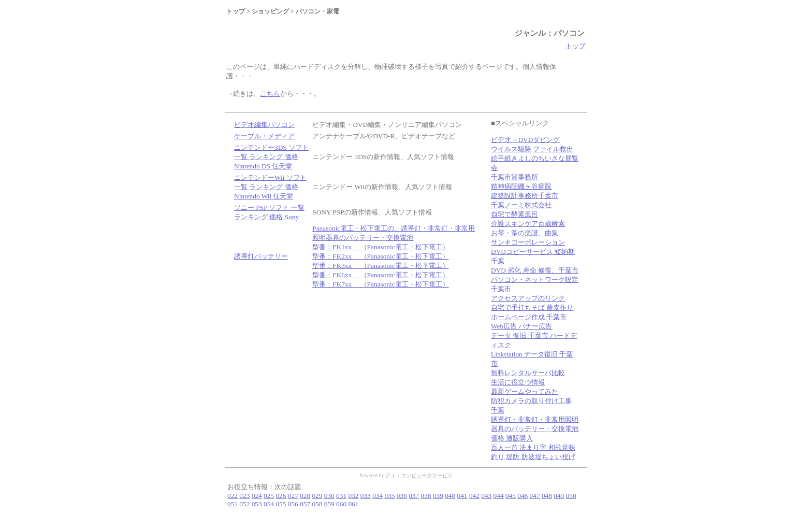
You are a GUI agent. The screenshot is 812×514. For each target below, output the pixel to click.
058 (317, 504)
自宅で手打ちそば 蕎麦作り (532, 308)
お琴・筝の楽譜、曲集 (525, 233)
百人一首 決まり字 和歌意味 (533, 447)
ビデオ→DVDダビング (525, 140)
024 (257, 496)
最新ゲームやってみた (525, 391)
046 (523, 496)
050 (571, 496)
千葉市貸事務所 (514, 177)
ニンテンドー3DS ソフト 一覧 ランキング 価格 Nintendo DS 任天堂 (271, 157)
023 (244, 496)
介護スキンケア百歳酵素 (528, 224)
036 (402, 496)
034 (378, 496)
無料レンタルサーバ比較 (528, 373)
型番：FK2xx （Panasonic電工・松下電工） (380, 256)
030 (329, 496)
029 (317, 496)
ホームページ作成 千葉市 (529, 317)
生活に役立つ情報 (518, 382)
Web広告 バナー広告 (521, 326)
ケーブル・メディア (264, 136)
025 (269, 496)
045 (511, 496)
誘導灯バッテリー (261, 256)
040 (450, 496)
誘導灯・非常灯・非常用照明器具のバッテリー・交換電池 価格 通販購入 (535, 429)
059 (329, 504)
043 (486, 496)
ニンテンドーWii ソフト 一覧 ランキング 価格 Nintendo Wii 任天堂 (270, 187)
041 (462, 496)
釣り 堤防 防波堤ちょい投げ (533, 457)
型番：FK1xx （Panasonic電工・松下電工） (380, 247)
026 (281, 496)
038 (426, 496)
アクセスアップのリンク (528, 298)
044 (499, 496)
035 (389, 496)
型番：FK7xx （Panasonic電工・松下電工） (380, 284)
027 (293, 496)
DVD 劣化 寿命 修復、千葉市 (535, 270)
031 (341, 496)
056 (293, 504)
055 (281, 504)
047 (535, 496)
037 (414, 496)
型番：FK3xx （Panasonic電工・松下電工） (380, 266)
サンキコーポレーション (528, 242)
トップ (576, 46)
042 (474, 496)
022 (233, 496)
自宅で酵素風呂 (514, 214)
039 (438, 496)
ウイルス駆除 (511, 149)
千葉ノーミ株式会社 (521, 205)
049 (559, 496)
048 (547, 496)
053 (257, 504)
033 (366, 496)
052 (244, 504)
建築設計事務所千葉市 (525, 196)
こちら (270, 94)
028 (305, 496)
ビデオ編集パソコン (264, 125)
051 (233, 504)
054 (269, 504)
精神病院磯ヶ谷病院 (521, 186)
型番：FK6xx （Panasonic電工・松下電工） (380, 275)
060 (341, 504)
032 (353, 496)
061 (353, 504)
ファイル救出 (553, 149)
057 (305, 504)
